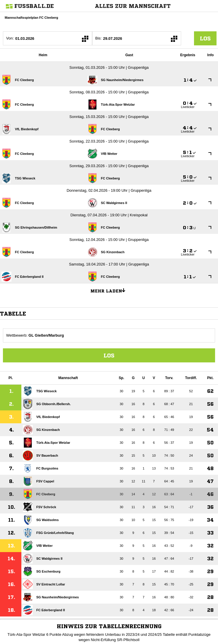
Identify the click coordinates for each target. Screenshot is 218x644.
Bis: (99, 38)
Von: (10, 38)
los (205, 38)
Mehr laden (110, 290)
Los (109, 355)
